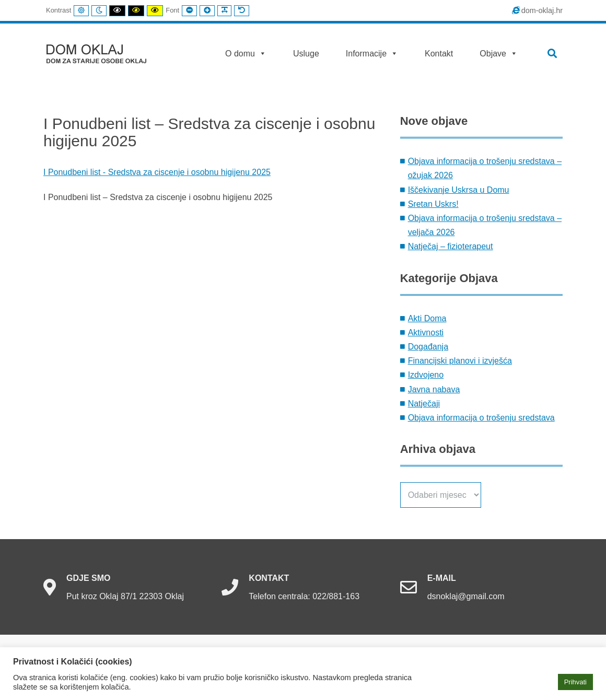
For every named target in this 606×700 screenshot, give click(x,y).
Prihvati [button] (575, 682)
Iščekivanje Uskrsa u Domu (459, 190)
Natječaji (424, 404)
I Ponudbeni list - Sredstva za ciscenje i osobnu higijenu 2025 (157, 172)
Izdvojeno (426, 375)
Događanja (428, 347)
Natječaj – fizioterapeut (451, 246)
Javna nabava (434, 389)
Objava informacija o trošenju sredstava (481, 418)
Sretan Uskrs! (433, 204)
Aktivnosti (426, 332)
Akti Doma (427, 318)
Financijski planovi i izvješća (460, 361)
